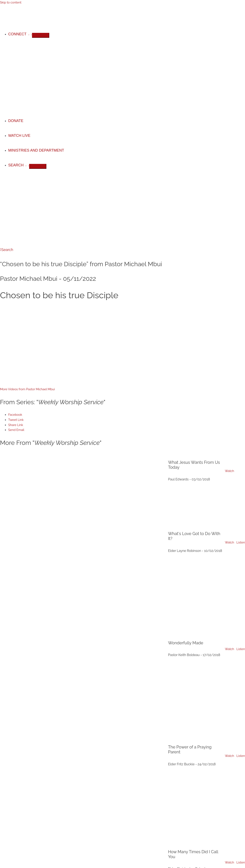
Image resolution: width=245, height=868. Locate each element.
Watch (230, 471)
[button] (7, 250)
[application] (28, 34)
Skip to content (11, 2)
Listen (241, 542)
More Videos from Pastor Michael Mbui (27, 389)
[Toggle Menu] (41, 35)
